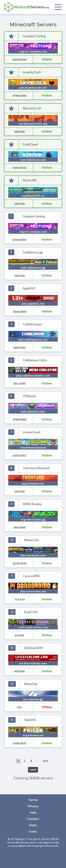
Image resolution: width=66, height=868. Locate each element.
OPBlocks (29, 396)
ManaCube (32, 540)
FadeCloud (30, 144)
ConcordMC (32, 576)
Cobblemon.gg (33, 252)
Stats (33, 825)
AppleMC (29, 288)
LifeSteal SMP (33, 648)
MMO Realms (32, 504)
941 (46, 761)
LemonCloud (31, 432)
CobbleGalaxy (32, 324)
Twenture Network (36, 468)
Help (33, 813)
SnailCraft (31, 612)
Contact (33, 819)
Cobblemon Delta (35, 360)
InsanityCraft (32, 72)
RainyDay (31, 684)
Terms (33, 800)
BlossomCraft (32, 108)
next (33, 770)
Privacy (33, 806)
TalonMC (30, 720)
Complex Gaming (34, 36)
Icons (33, 832)
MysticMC (30, 180)
